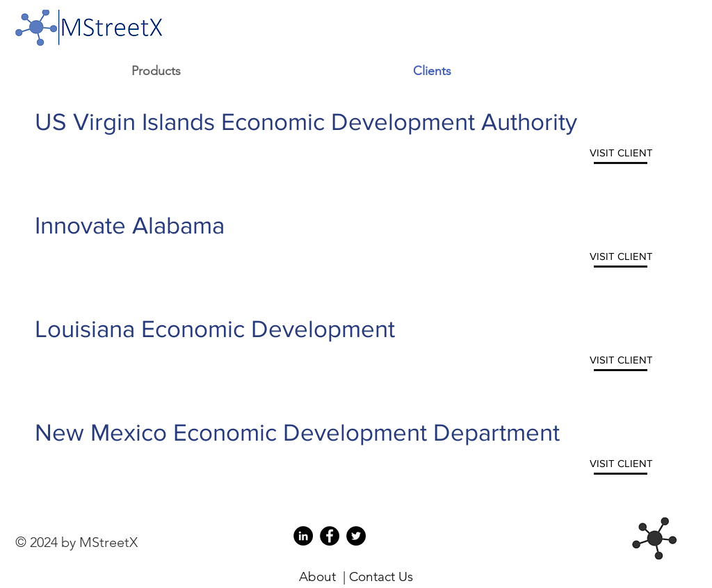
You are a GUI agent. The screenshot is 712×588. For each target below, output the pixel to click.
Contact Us (381, 577)
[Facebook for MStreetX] (330, 536)
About (317, 577)
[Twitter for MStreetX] (356, 536)
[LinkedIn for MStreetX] (303, 536)
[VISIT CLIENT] (621, 153)
